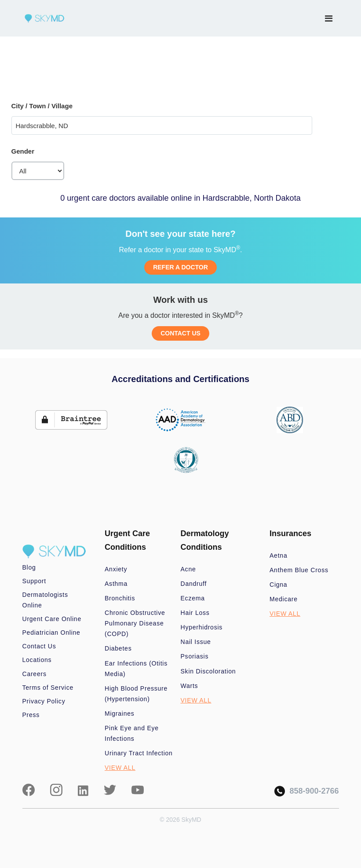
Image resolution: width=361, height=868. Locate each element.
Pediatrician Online (51, 633)
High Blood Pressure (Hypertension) (136, 694)
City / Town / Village (42, 106)
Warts (190, 686)
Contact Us (39, 646)
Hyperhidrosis (202, 627)
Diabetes (118, 648)
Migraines (120, 714)
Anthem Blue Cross (299, 570)
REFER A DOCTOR (180, 267)
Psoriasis (195, 656)
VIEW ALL (120, 768)
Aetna (278, 555)
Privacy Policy (44, 701)
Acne (188, 569)
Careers (35, 674)
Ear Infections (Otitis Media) (136, 669)
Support (34, 581)
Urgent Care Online (52, 619)
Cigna (278, 585)
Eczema (193, 598)
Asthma (116, 584)
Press (31, 715)
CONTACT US (180, 333)
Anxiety (116, 569)
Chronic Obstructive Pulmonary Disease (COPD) (135, 623)
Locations (37, 660)
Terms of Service (48, 688)
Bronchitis (120, 598)
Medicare (284, 599)
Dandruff (194, 584)
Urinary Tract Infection (139, 753)
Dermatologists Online (45, 600)
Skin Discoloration (208, 671)
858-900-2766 (306, 791)
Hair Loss (195, 613)
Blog (29, 567)
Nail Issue (196, 642)
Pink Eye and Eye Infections (132, 733)
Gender (23, 151)
